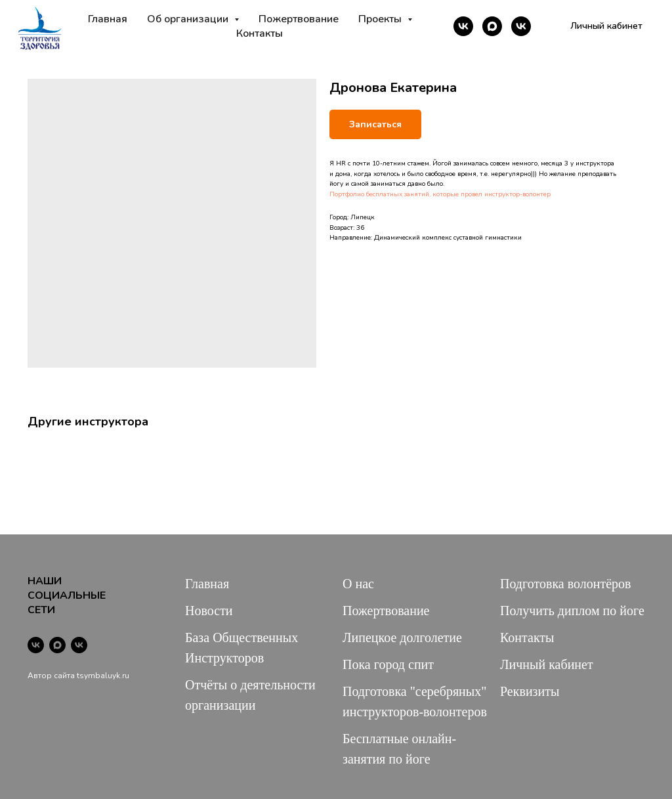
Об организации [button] (189, 19)
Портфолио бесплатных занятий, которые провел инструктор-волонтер (440, 194)
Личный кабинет (547, 664)
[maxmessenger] (492, 26)
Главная (108, 19)
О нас (358, 584)
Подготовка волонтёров (565, 584)
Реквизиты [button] (530, 691)
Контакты (260, 33)
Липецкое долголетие (402, 637)
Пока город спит (388, 664)
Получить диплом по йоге (572, 611)
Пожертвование (299, 19)
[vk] (463, 26)
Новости (209, 611)
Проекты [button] (381, 19)
